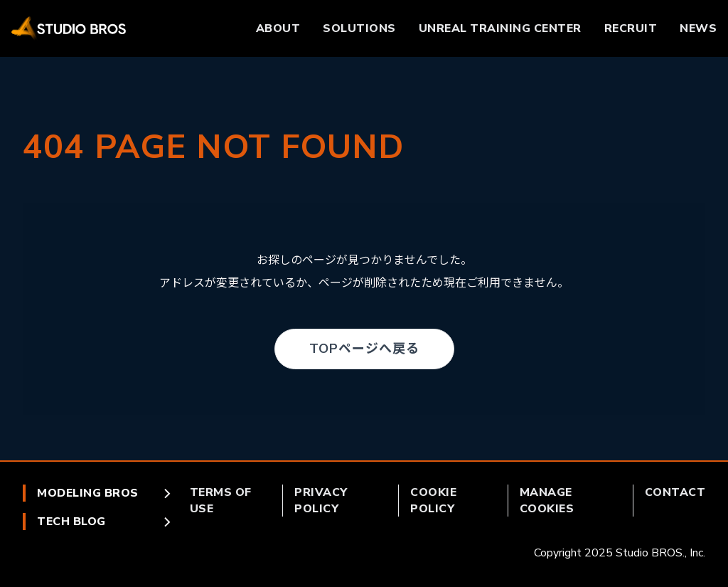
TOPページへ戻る (364, 349)
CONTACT (675, 492)
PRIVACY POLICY (321, 500)
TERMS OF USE (221, 500)
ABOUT (278, 28)
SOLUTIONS (359, 28)
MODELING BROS (105, 493)
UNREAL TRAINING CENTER (500, 28)
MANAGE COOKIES (547, 500)
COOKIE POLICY (433, 500)
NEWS (698, 28)
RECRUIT (631, 28)
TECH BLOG (105, 522)
